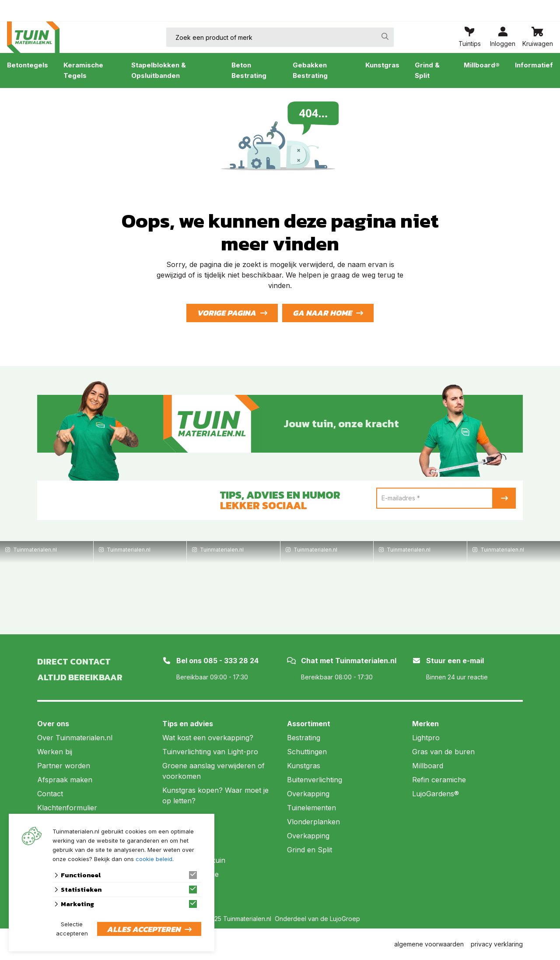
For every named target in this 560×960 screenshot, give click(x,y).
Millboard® (482, 65)
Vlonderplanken (313, 822)
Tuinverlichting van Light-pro (210, 752)
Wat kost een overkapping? (208, 738)
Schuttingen (307, 752)
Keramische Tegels (83, 70)
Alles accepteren (143, 929)
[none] (385, 36)
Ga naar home (322, 313)
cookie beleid (154, 859)
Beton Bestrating (249, 70)
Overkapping (308, 794)
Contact (50, 794)
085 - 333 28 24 (231, 661)
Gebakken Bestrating (310, 70)
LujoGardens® (436, 794)
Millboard (428, 766)
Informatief (534, 65)
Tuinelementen (311, 808)
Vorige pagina (226, 313)
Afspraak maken (65, 780)
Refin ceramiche (439, 780)
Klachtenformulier (67, 808)
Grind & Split (427, 70)
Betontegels (28, 65)
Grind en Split (310, 850)
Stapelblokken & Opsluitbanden (159, 70)
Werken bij (55, 752)
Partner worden (64, 766)
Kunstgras (382, 65)
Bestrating (304, 738)
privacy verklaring (497, 944)
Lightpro (426, 738)
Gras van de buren (443, 752)
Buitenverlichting (315, 780)
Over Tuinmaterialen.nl (75, 738)
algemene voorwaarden (429, 944)
